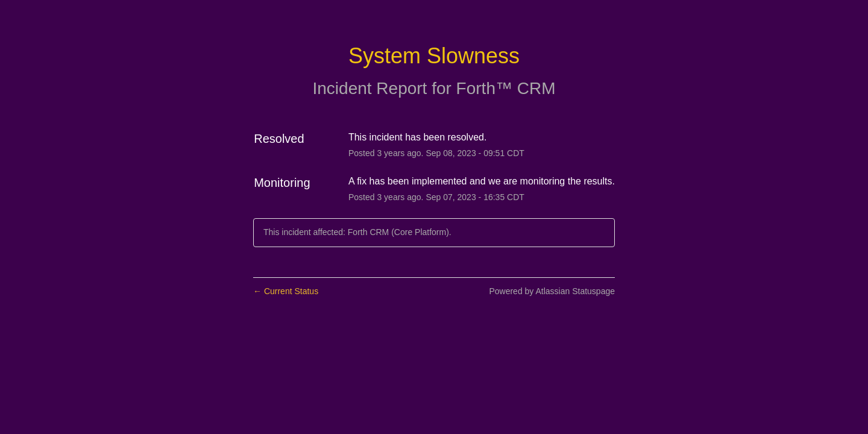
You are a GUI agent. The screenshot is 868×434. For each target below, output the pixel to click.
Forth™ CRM (506, 88)
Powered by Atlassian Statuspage (552, 291)
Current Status (286, 291)
